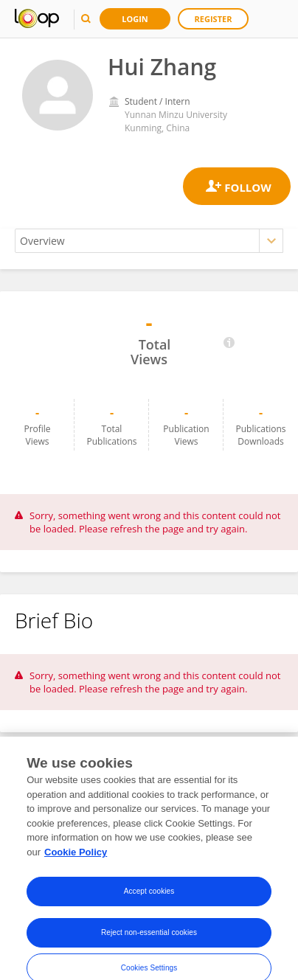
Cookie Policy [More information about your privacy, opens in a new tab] (76, 861)
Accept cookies (149, 901)
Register (214, 19)
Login (135, 19)
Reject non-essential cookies (149, 942)
